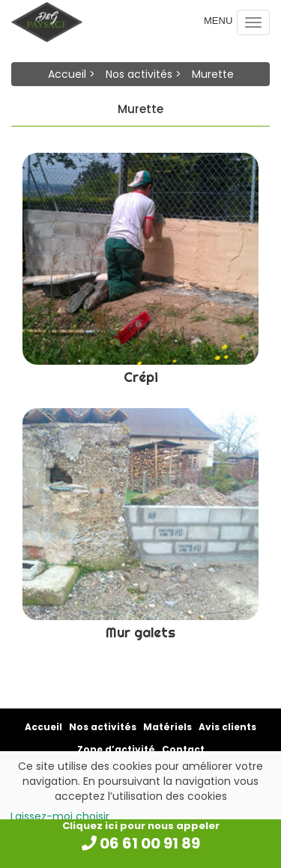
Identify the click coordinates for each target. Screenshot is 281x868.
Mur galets (140, 632)
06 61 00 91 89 (141, 843)
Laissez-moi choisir (60, 816)
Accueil (67, 74)
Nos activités (139, 74)
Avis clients (227, 727)
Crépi (141, 377)
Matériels (167, 727)
